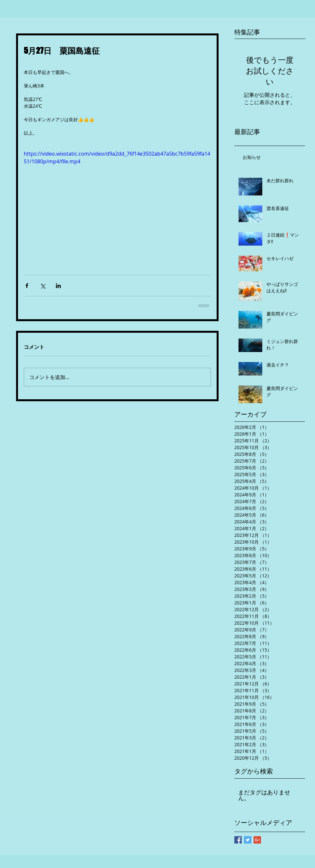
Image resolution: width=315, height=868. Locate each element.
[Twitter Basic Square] (248, 840)
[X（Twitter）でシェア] (43, 286)
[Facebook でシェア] (27, 286)
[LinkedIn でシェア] (58, 286)
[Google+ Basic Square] (257, 840)
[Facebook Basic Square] (238, 840)
